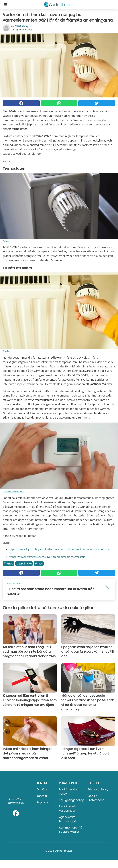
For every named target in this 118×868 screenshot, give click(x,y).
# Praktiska (24, 563)
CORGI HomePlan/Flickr (14, 491)
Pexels (6, 351)
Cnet (9, 161)
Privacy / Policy (98, 789)
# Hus (39, 563)
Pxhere (6, 241)
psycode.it (43, 802)
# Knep (8, 563)
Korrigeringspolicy (71, 800)
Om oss (42, 789)
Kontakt (42, 796)
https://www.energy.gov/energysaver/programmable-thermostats (47, 557)
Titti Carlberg (21, 26)
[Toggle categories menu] (5, 5)
